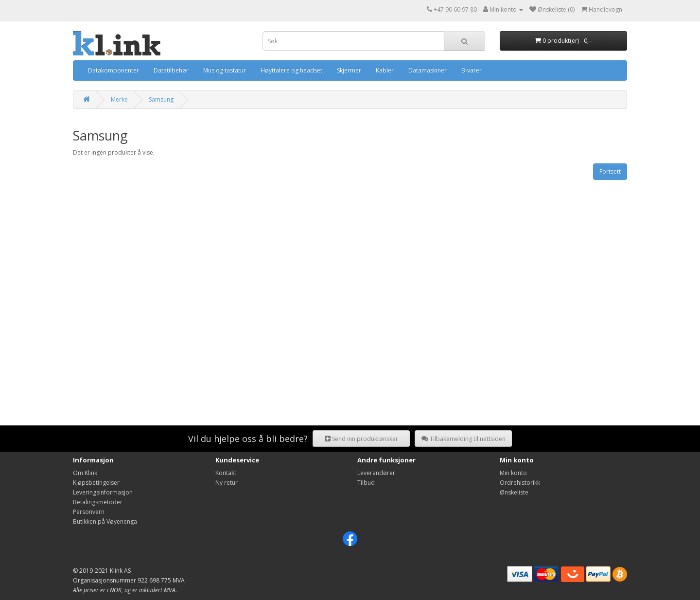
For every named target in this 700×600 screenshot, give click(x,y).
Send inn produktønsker (361, 439)
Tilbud (366, 483)
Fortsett (610, 171)
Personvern (89, 512)
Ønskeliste (514, 492)
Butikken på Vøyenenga (105, 521)
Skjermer (349, 70)
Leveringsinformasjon (103, 492)
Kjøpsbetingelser (96, 483)
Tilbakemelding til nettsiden (464, 439)
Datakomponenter (114, 70)
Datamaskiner (428, 70)
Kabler (385, 70)
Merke (119, 99)
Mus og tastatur (225, 70)
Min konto (513, 473)
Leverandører (376, 473)
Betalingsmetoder (98, 502)
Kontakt (226, 473)
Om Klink (85, 473)
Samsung (161, 99)
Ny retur (227, 483)
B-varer (472, 70)
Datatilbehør (171, 70)
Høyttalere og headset (291, 70)
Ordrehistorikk (520, 483)
